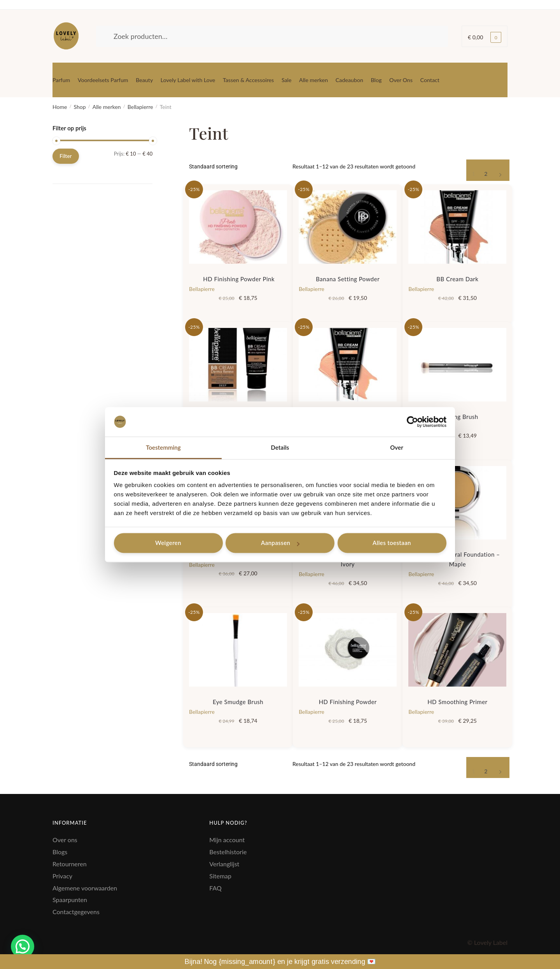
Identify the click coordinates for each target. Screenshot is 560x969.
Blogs (60, 852)
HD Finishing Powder (348, 702)
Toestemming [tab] (163, 448)
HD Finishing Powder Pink (238, 279)
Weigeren (168, 543)
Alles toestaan (392, 543)
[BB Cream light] (348, 365)
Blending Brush (458, 417)
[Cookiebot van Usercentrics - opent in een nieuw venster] (412, 422)
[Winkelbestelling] (238, 166)
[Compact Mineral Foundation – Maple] (457, 503)
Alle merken (107, 107)
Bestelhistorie (228, 852)
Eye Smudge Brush (238, 702)
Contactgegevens (76, 912)
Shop (80, 107)
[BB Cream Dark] (457, 227)
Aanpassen (280, 543)
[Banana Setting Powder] (348, 227)
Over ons (65, 840)
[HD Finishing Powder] (348, 650)
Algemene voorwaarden (85, 888)
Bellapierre (140, 107)
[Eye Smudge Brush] (238, 650)
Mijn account (227, 840)
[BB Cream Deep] (238, 365)
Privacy (62, 876)
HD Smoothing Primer (457, 702)
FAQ (215, 888)
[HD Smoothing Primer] (457, 650)
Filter (66, 156)
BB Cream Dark (457, 279)
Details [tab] (280, 448)
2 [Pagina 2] (486, 174)
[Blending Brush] (457, 365)
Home (60, 107)
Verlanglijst (224, 864)
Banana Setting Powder (348, 279)
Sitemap (220, 876)
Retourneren (70, 864)
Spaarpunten (70, 900)
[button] (23, 946)
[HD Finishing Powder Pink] (238, 227)
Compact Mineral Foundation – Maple (457, 559)
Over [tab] (397, 448)
